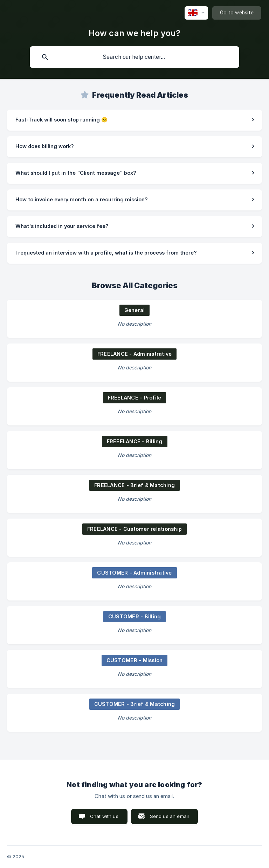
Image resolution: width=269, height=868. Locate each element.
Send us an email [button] (169, 816)
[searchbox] (134, 57)
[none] (196, 13)
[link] (134, 120)
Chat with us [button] (104, 816)
